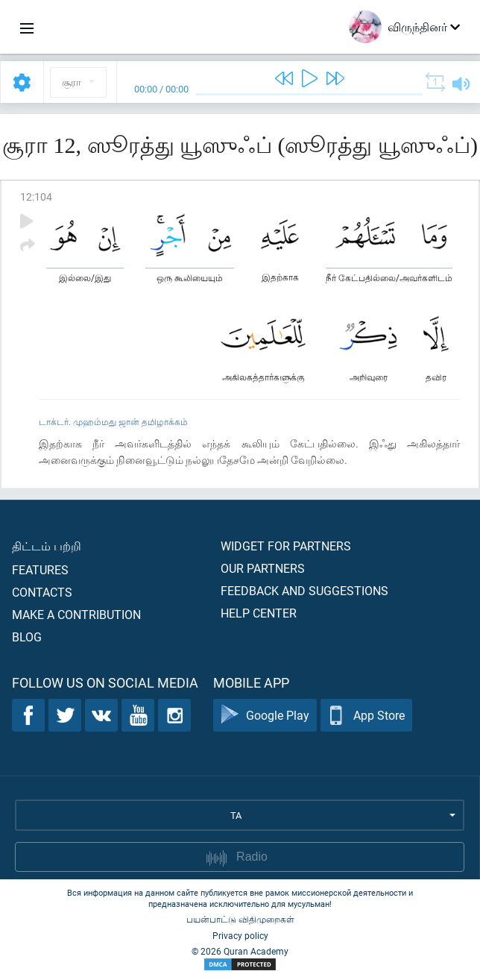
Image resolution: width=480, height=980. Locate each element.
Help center (259, 613)
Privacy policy (240, 935)
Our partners (263, 568)
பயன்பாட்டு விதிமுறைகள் (240, 919)
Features (40, 569)
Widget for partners (286, 546)
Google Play (265, 716)
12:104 (36, 197)
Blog (27, 637)
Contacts (42, 592)
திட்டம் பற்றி (47, 546)
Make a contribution (76, 614)
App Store (366, 716)
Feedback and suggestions (304, 590)
